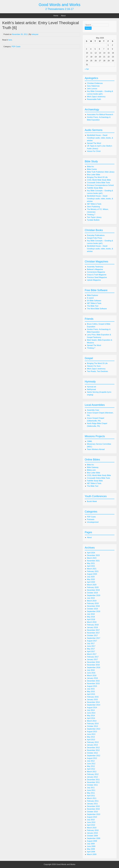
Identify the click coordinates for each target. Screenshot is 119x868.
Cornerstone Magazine (96, 272)
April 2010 (91, 825)
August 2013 (92, 732)
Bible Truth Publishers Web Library (101, 172)
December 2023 (93, 555)
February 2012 (93, 774)
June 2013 (91, 734)
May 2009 (91, 849)
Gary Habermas (93, 86)
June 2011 (91, 790)
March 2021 (92, 569)
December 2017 (93, 630)
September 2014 (94, 705)
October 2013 (92, 726)
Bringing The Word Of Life (97, 177)
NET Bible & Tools (94, 204)
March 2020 (92, 585)
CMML (90, 441)
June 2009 (91, 846)
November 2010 (93, 809)
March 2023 (92, 558)
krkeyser (35, 34)
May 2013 (91, 737)
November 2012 (93, 750)
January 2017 (92, 659)
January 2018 (92, 627)
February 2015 (93, 697)
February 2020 (93, 587)
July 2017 (91, 643)
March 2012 (92, 772)
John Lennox (92, 89)
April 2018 (91, 619)
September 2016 (94, 667)
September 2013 (94, 729)
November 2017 (93, 633)
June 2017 (91, 646)
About (63, 16)
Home (56, 16)
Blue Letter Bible (94, 175)
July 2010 (91, 820)
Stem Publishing (93, 207)
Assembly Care (93, 410)
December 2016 (93, 662)
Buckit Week (92, 501)
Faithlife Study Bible (95, 188)
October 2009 (92, 836)
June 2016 (91, 673)
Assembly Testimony (95, 267)
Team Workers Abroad (96, 449)
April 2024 (91, 553)
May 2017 (91, 649)
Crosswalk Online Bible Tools (98, 183)
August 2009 (92, 841)
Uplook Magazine (94, 280)
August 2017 (92, 641)
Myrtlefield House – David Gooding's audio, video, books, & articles (100, 138)
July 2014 (91, 710)
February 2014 (93, 724)
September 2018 (94, 611)
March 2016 (92, 676)
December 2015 (93, 681)
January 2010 (92, 833)
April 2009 (91, 852)
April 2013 (91, 740)
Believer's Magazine (95, 269)
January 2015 (92, 700)
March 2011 (92, 798)
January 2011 (92, 804)
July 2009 (91, 844)
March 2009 (92, 854)
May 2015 (91, 692)
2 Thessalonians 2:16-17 (60, 9)
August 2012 (92, 758)
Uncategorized (93, 522)
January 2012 (92, 777)
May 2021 (91, 563)
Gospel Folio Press (95, 238)
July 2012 (91, 761)
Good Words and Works (59, 5)
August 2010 (92, 817)
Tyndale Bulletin (93, 220)
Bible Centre (92, 169)
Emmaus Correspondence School (100, 185)
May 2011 (91, 793)
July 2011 (91, 788)
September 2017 (94, 638)
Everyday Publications (96, 235)
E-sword (90, 298)
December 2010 (93, 806)
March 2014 (92, 721)
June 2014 (91, 713)
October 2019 (92, 593)
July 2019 (91, 598)
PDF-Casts (16, 47)
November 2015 (93, 684)
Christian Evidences (95, 83)
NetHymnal (91, 389)
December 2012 (93, 748)
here (10, 40)
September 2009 (94, 838)
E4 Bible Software (94, 301)
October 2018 (92, 609)
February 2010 (93, 830)
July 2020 (91, 577)
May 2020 (91, 579)
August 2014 (92, 708)
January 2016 (92, 678)
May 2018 (91, 617)
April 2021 (91, 566)
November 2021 (93, 561)
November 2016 (93, 665)
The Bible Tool (93, 306)
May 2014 (91, 716)
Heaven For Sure (94, 366)
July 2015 (91, 689)
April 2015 (91, 694)
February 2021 (93, 571)
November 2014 (93, 702)
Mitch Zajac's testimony (96, 97)
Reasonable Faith (94, 99)
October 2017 (92, 635)
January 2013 (92, 745)
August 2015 (92, 686)
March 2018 (92, 622)
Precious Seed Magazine (97, 277)
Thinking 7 (91, 215)
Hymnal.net (92, 387)
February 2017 (93, 657)
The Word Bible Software (97, 309)
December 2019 (93, 590)
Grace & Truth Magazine (97, 275)
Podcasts (91, 519)
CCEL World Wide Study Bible (99, 180)
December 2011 (93, 780)
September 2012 (94, 756)
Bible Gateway (93, 467)
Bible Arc (91, 167)
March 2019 (92, 601)
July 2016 (91, 670)
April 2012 (91, 769)
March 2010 (92, 828)
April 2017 (91, 651)
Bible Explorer (93, 295)
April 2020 (91, 582)
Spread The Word (94, 143)
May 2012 (91, 766)
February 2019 (93, 603)
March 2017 (92, 654)
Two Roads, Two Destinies (97, 371)
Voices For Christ (94, 151)
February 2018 (93, 625)
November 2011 (93, 782)
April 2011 (91, 796)
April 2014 (91, 718)
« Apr (87, 69)
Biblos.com (91, 470)
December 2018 (93, 606)
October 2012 (92, 753)
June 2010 (91, 822)
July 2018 (91, 614)
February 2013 (93, 742)
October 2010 (92, 812)
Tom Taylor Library (94, 217)
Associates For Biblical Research (100, 115)
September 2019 (94, 595)
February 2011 (93, 801)
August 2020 (92, 574)
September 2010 (94, 814)
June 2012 (91, 764)
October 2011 (92, 785)
